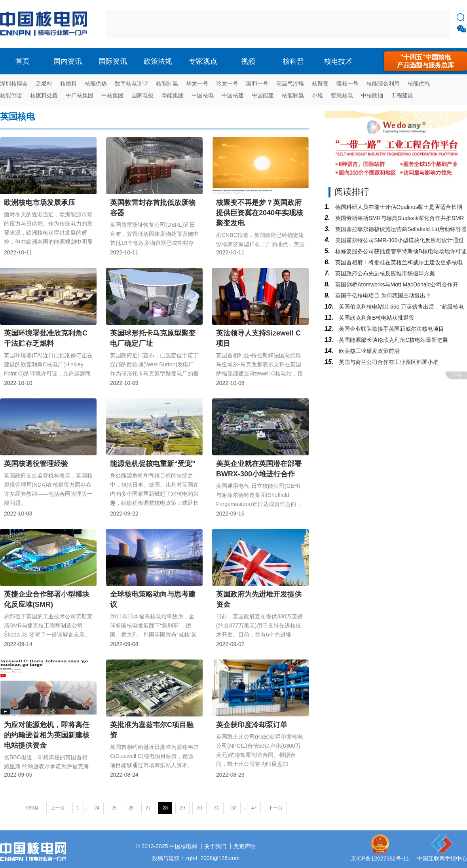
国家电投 (142, 95)
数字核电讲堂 (131, 83)
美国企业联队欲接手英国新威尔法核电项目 (391, 329)
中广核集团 (80, 95)
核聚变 (320, 83)
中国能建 (263, 95)
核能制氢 (167, 83)
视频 (248, 61)
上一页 (58, 808)
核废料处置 (44, 95)
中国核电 (203, 95)
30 (199, 808)
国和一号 (257, 83)
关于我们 (215, 846)
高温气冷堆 (290, 83)
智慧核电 (342, 95)
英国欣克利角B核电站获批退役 (376, 318)
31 (217, 808)
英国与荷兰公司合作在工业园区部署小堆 (388, 362)
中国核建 (233, 95)
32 (234, 808)
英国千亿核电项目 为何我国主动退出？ (382, 296)
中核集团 (112, 95)
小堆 (317, 95)
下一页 (275, 808)
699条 (32, 808)
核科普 (293, 61)
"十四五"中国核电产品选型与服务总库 (425, 61)
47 (254, 808)
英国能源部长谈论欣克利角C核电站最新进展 (393, 340)
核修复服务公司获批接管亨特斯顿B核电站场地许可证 (400, 251)
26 (131, 808)
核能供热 (96, 83)
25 (114, 808)
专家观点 (203, 61)
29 (182, 808)
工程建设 (402, 95)
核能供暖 (11, 95)
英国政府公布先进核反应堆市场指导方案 (384, 273)
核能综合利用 (383, 83)
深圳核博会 (14, 83)
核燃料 (68, 83)
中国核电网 (183, 846)
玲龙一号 (227, 83)
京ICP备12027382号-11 (380, 859)
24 (97, 808)
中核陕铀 (372, 95)
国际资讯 (113, 61)
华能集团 (173, 95)
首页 (23, 61)
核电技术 (338, 61)
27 (148, 808)
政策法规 (158, 61)
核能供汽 (419, 83)
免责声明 (245, 846)
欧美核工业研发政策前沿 (368, 351)
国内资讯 (68, 61)
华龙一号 (197, 83)
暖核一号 (347, 83)
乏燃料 (44, 83)
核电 (46, 24)
